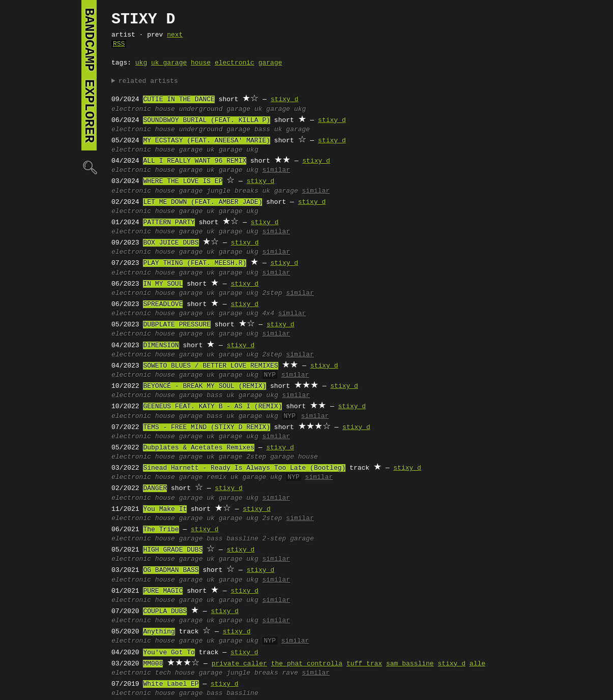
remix (216, 477)
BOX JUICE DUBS (171, 243)
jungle (218, 191)
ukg (141, 63)
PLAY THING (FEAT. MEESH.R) (195, 263)
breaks (246, 191)
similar (276, 170)
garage (270, 63)
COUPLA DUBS (165, 612)
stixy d (285, 100)
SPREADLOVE (163, 305)
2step (272, 293)
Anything (159, 632)
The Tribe (161, 530)
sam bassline (410, 664)
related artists (148, 81)
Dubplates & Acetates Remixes (198, 448)
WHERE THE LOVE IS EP (183, 181)
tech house (175, 673)
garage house (294, 457)
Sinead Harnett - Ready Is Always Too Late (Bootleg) (244, 468)
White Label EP (171, 684)
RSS (119, 44)
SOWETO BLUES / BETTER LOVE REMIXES (210, 366)
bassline (242, 539)
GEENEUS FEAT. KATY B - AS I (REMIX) (212, 407)
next (175, 35)
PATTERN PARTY (169, 223)
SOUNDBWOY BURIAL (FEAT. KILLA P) (207, 120)
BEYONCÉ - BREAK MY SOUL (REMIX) (205, 386)
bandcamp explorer (89, 75)
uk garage (169, 63)
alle (477, 664)
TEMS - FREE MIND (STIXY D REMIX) (207, 428)
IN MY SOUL (163, 284)
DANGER (155, 489)
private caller (239, 664)
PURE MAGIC (163, 591)
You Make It (165, 509)
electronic (235, 63)
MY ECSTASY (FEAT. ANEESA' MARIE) (207, 141)
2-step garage (288, 539)
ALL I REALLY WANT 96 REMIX (195, 161)
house (201, 63)
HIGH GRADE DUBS (173, 550)
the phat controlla (307, 664)
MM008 (153, 664)
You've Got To (169, 653)
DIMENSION (161, 346)
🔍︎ (89, 167)
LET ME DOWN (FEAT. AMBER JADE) (202, 202)
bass (262, 130)
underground (201, 109)
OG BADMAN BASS (171, 570)
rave (290, 673)
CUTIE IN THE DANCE (179, 100)
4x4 (268, 314)
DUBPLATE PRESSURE (177, 325)
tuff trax (364, 664)
